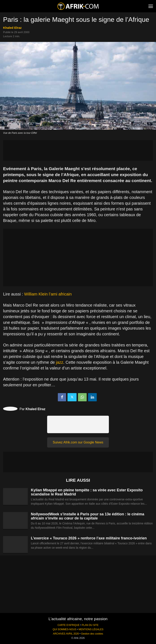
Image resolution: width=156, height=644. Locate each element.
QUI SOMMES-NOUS (65, 629)
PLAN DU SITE (90, 625)
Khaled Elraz (12, 28)
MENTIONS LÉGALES (91, 629)
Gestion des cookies (92, 634)
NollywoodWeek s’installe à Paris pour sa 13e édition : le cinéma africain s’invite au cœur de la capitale (88, 516)
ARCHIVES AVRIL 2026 (66, 634)
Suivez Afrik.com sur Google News (78, 442)
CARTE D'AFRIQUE (68, 625)
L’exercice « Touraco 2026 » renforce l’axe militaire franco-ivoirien (89, 538)
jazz (60, 362)
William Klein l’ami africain (48, 294)
